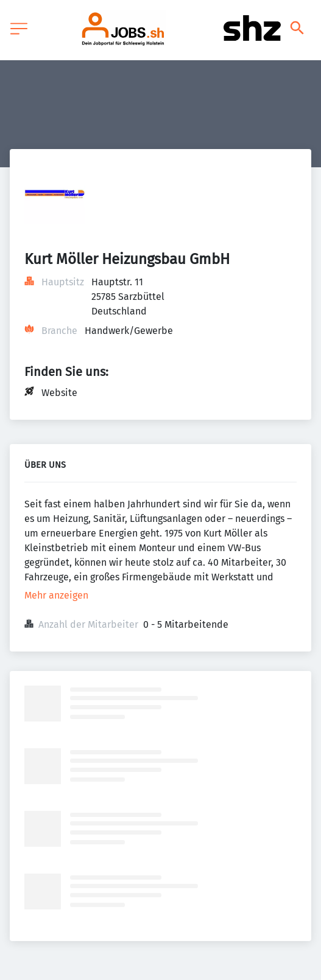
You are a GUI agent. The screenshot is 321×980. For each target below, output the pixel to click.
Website (59, 393)
